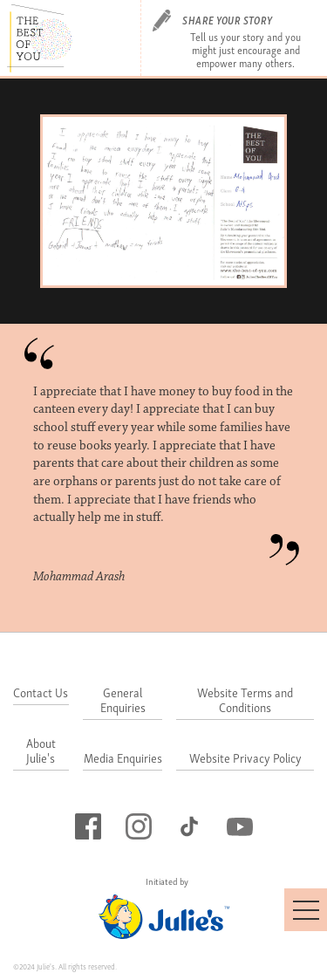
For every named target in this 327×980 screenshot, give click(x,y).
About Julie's (41, 751)
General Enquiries (123, 701)
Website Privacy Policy (245, 759)
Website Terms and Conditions (245, 701)
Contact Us (41, 693)
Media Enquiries (123, 759)
